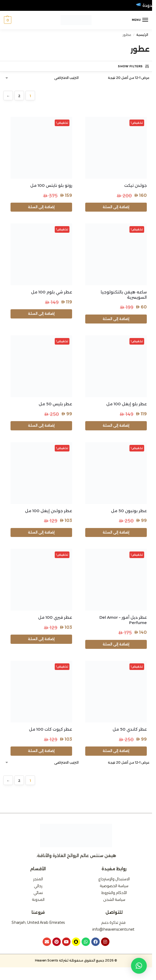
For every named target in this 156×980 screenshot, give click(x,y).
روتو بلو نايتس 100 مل (51, 185)
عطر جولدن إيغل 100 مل (49, 511)
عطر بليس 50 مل (55, 404)
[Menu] (140, 20)
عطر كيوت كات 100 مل (51, 729)
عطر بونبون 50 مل (129, 511)
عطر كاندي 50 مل (130, 729)
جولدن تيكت (135, 185)
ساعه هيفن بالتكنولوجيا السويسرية (124, 295)
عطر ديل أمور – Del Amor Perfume (123, 620)
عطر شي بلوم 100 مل (52, 292)
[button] (8, 20)
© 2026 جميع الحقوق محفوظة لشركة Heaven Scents (76, 960)
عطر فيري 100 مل (55, 617)
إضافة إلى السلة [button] (116, 207)
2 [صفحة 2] (19, 96)
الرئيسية (142, 35)
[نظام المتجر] (42, 78)
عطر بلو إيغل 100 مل (127, 404)
